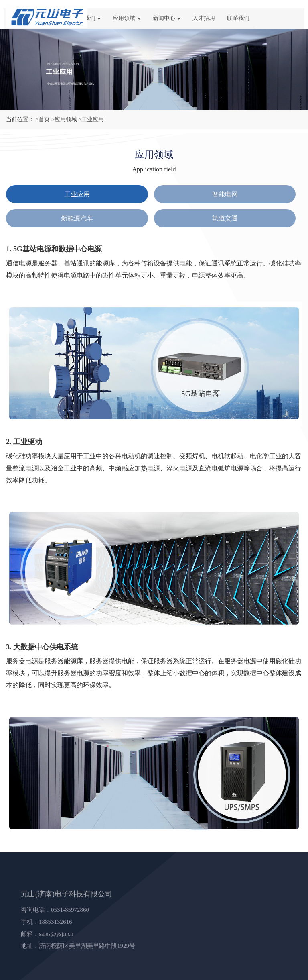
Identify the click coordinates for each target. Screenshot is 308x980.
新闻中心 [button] (167, 18)
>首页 (43, 119)
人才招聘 (204, 18)
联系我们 (238, 18)
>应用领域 (64, 119)
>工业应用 (91, 119)
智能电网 (225, 194)
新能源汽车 (77, 218)
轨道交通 (225, 218)
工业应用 (77, 194)
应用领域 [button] (127, 18)
